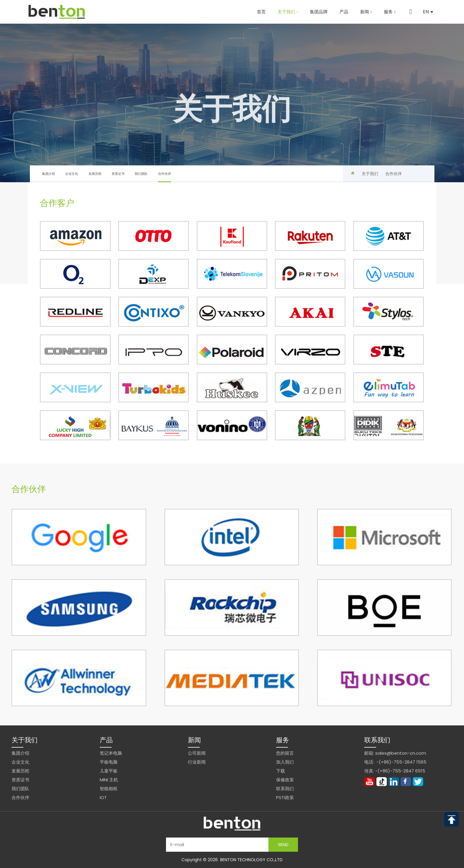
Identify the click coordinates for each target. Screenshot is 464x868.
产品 (344, 12)
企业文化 (72, 174)
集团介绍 (49, 174)
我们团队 (141, 174)
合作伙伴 (165, 177)
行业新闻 (197, 762)
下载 (281, 771)
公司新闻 (197, 753)
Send (283, 844)
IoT (103, 797)
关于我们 (288, 12)
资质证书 (118, 174)
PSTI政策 (285, 797)
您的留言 (285, 753)
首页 (261, 12)
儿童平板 (109, 771)
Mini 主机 (109, 780)
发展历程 (95, 174)
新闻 (366, 12)
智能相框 (109, 789)
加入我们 (285, 762)
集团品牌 (319, 12)
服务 (390, 12)
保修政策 (285, 780)
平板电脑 (109, 762)
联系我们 (285, 789)
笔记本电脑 (111, 753)
